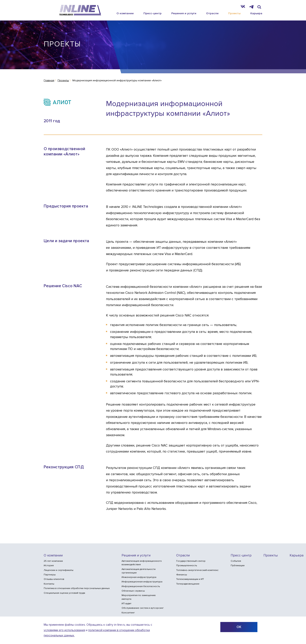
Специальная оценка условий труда (64, 593)
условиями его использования (64, 630)
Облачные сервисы (133, 591)
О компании (125, 13)
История (49, 566)
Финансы (182, 575)
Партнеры (50, 575)
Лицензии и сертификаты (59, 570)
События (236, 561)
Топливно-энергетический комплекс (197, 570)
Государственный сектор (191, 561)
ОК (239, 627)
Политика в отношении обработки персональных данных (77, 588)
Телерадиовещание (188, 584)
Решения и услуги (184, 13)
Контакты (49, 584)
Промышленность (187, 566)
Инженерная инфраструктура (139, 577)
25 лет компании (53, 561)
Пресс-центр (153, 13)
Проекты (234, 13)
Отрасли (212, 13)
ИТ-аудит (126, 604)
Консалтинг (128, 613)
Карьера (256, 13)
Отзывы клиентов (54, 579)
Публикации (238, 566)
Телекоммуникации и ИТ (190, 579)
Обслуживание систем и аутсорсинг (143, 608)
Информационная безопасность (141, 586)
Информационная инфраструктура (142, 582)
